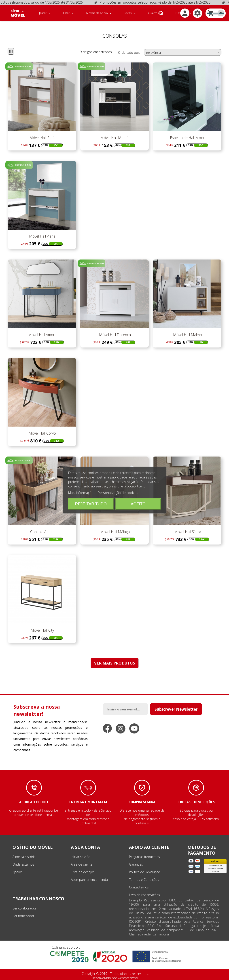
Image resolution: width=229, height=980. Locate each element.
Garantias (136, 864)
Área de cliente (82, 864)
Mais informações (82, 493)
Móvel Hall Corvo (42, 433)
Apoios (18, 872)
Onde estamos (23, 864)
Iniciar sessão (81, 857)
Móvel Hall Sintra (187, 532)
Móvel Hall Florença (114, 335)
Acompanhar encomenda (89, 880)
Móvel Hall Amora (42, 335)
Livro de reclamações (144, 895)
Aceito (138, 504)
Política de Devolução (145, 872)
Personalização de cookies (118, 493)
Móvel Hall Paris (42, 138)
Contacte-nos (139, 887)
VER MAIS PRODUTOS (115, 663)
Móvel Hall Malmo (187, 335)
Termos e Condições (144, 880)
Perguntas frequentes (144, 857)
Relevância (183, 53)
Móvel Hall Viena (42, 236)
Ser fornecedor (23, 916)
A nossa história (24, 857)
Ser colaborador (24, 908)
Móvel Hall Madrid (114, 138)
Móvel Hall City (42, 630)
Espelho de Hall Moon (187, 138)
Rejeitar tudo (91, 504)
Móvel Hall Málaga (114, 532)
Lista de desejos (83, 872)
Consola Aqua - (42, 532)
